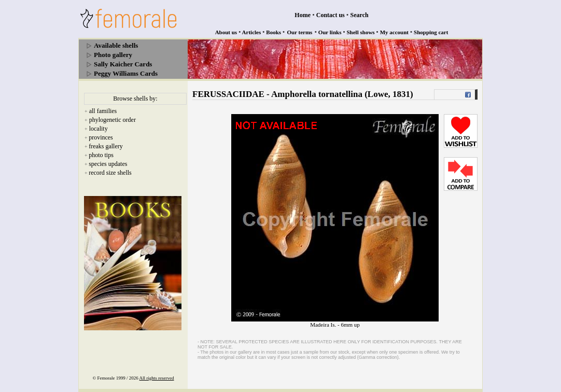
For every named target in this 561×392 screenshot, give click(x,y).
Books (274, 32)
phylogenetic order (113, 120)
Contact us (331, 15)
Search (360, 15)
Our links (330, 32)
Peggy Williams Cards (126, 73)
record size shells (110, 173)
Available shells (116, 45)
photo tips (101, 155)
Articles (252, 32)
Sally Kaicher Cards (123, 64)
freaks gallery (106, 146)
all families (103, 111)
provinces (101, 137)
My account (394, 32)
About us (226, 32)
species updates (108, 164)
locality (99, 129)
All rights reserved (157, 378)
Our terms (299, 32)
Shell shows (361, 32)
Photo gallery (113, 55)
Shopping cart (431, 32)
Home (303, 15)
